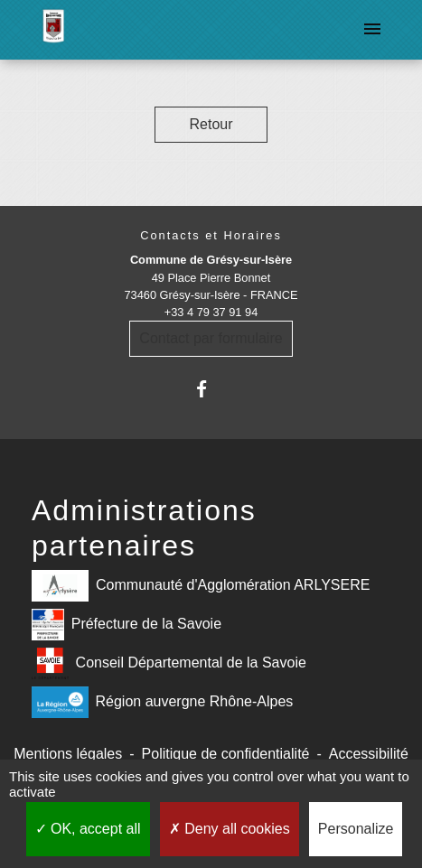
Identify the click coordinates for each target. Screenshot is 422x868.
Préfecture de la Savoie (127, 625)
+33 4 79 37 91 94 (211, 312)
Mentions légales (68, 754)
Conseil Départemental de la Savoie (169, 663)
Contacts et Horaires (211, 235)
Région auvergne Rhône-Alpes (162, 702)
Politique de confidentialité (226, 754)
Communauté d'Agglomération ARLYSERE (201, 586)
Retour (211, 124)
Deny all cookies (230, 829)
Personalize (356, 829)
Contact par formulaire (211, 338)
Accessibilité (369, 754)
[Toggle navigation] (372, 30)
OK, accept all (88, 829)
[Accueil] (53, 30)
